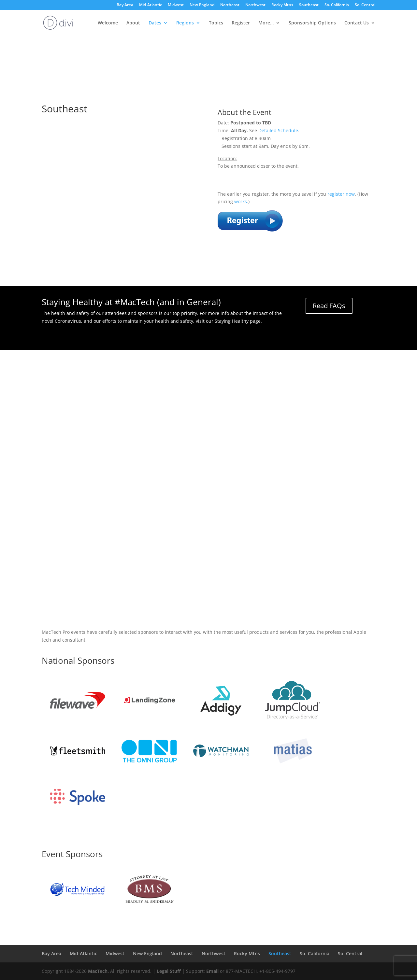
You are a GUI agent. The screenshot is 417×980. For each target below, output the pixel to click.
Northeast (230, 5)
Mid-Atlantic (151, 5)
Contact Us (357, 23)
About (133, 23)
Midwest (176, 5)
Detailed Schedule (278, 130)
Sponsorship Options (312, 23)
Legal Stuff (169, 971)
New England (202, 5)
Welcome (108, 23)
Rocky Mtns (282, 5)
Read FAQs (329, 306)
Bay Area (125, 5)
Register (241, 23)
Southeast (309, 5)
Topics (216, 23)
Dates (155, 23)
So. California (337, 5)
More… (266, 23)
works (241, 201)
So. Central (365, 5)
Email (212, 971)
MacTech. (98, 971)
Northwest (255, 5)
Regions (185, 23)
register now (341, 194)
